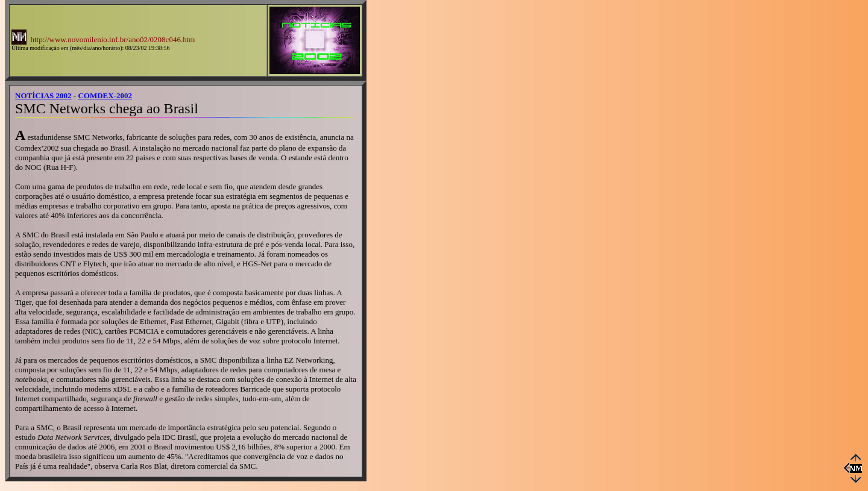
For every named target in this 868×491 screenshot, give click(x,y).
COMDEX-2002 (105, 95)
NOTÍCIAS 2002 (43, 95)
